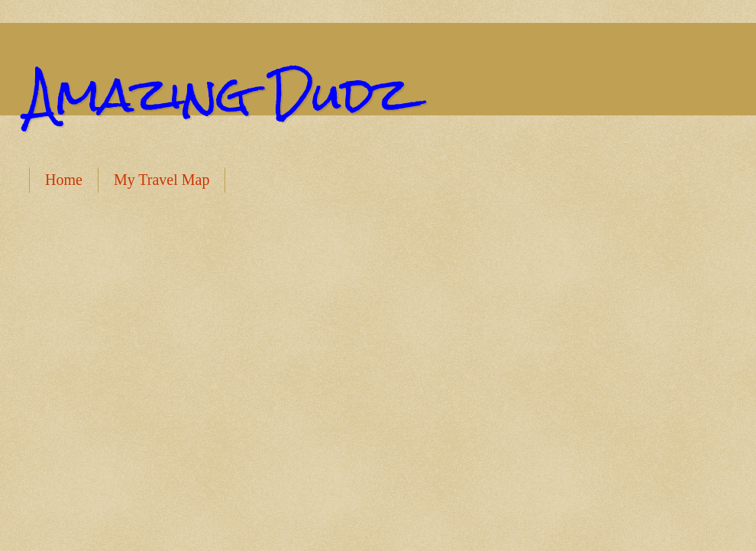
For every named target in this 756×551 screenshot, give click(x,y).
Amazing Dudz (219, 94)
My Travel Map (162, 180)
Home (64, 180)
